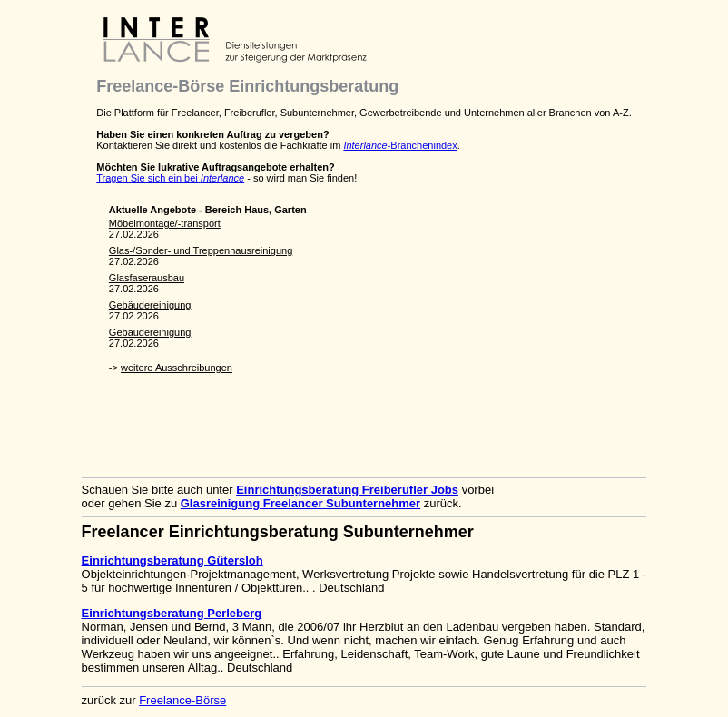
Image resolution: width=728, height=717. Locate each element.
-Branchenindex (400, 145)
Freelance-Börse (182, 700)
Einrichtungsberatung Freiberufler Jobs (347, 490)
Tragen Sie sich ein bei (170, 178)
